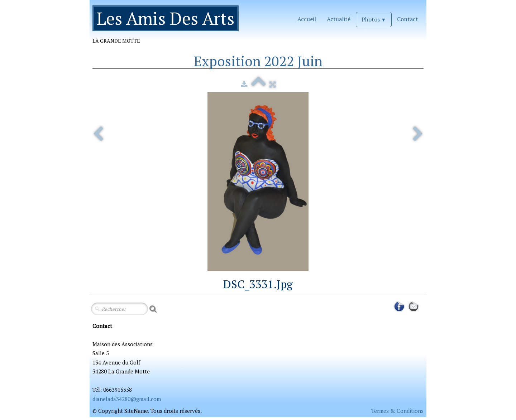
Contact (408, 19)
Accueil (307, 19)
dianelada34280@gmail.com (127, 399)
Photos (374, 19)
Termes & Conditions (397, 411)
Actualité (339, 19)
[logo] (168, 28)
